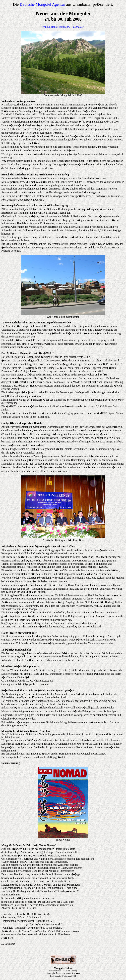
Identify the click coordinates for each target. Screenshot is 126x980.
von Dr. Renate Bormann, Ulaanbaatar (63, 27)
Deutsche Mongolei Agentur (42, 4)
